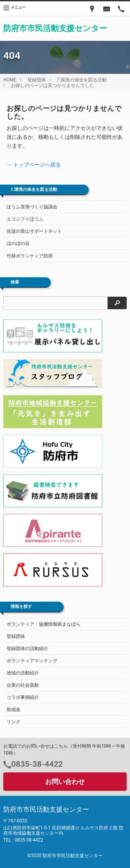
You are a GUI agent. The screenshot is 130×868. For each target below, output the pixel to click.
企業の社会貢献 (23, 685)
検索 (15, 282)
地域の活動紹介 (23, 673)
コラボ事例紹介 (23, 697)
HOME (10, 80)
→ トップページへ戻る (34, 165)
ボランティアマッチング (32, 661)
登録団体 (37, 80)
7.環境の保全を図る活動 (82, 80)
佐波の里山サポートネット (34, 231)
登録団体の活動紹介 (27, 648)
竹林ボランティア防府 (30, 256)
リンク (14, 722)
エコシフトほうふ (25, 219)
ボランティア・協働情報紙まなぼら (44, 624)
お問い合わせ (65, 782)
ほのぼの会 (18, 243)
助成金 (14, 709)
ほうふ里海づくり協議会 (32, 207)
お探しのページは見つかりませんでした (52, 85)
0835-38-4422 (37, 764)
